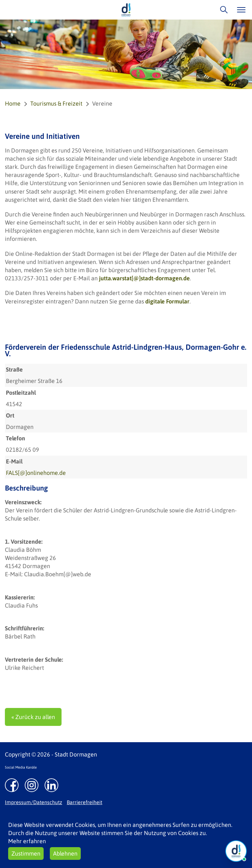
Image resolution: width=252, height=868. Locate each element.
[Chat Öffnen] (236, 851)
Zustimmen (26, 853)
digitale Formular (167, 301)
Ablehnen (65, 853)
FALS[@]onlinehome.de (36, 473)
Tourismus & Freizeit (56, 103)
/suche (222, 10)
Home (13, 103)
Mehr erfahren (27, 841)
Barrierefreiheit (84, 802)
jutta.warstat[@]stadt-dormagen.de (144, 278)
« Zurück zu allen (33, 717)
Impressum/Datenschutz (34, 802)
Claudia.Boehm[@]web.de (58, 574)
